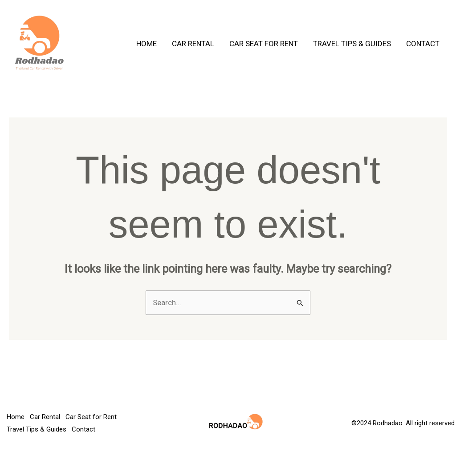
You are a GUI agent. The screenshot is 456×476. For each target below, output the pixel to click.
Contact (423, 44)
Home (147, 44)
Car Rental (193, 44)
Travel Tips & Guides (352, 44)
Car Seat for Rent (264, 44)
